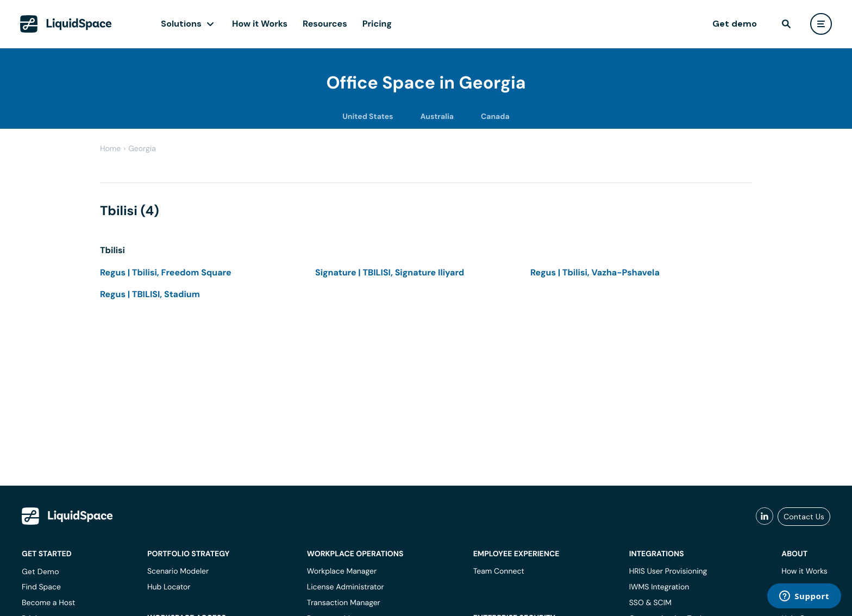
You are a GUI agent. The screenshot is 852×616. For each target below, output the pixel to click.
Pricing (377, 24)
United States (368, 117)
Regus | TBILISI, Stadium (150, 294)
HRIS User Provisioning (668, 571)
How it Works (260, 24)
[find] (786, 24)
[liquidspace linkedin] (765, 517)
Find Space (41, 587)
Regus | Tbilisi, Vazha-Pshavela (595, 272)
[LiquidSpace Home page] (66, 24)
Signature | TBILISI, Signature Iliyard (390, 272)
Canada (495, 117)
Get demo (735, 24)
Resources (325, 24)
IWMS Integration (659, 587)
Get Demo (40, 571)
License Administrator (346, 587)
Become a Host (48, 603)
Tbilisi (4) (130, 211)
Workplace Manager (342, 571)
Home (110, 149)
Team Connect (499, 571)
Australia (437, 117)
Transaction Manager (344, 603)
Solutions (181, 24)
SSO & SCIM (650, 603)
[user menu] (821, 24)
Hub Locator (169, 587)
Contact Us (804, 517)
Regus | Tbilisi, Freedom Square (166, 272)
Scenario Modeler (178, 571)
